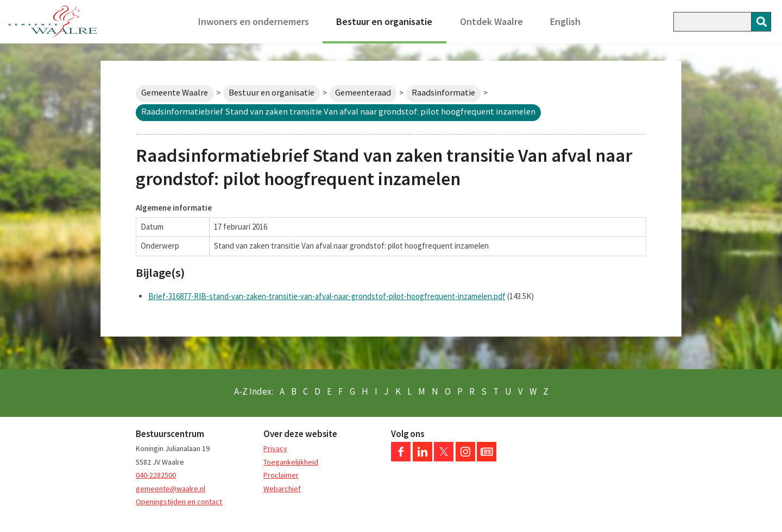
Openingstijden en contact (179, 502)
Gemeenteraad (363, 93)
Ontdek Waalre (491, 21)
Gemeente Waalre (175, 93)
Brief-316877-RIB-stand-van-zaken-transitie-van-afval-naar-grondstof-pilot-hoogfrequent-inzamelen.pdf (327, 296)
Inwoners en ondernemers (254, 21)
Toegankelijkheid (291, 462)
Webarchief (282, 489)
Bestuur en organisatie (384, 21)
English (565, 21)
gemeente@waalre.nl (171, 489)
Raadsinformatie (443, 93)
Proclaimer (281, 475)
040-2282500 (156, 475)
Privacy (275, 448)
